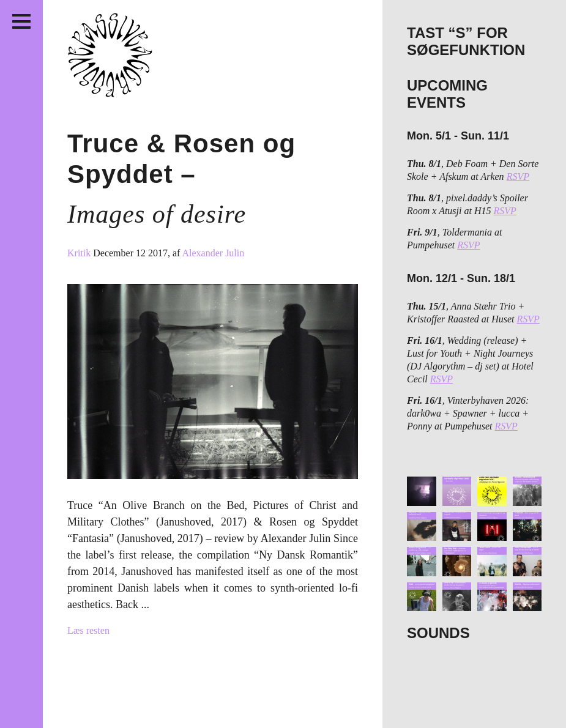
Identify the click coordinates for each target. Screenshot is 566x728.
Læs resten (88, 630)
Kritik (80, 253)
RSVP (518, 176)
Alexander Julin (214, 253)
